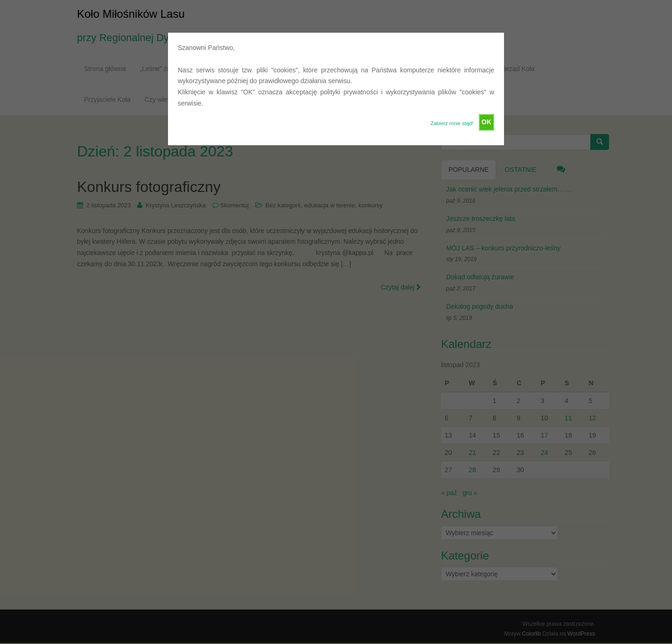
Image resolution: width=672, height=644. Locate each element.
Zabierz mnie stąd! (452, 123)
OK (486, 122)
